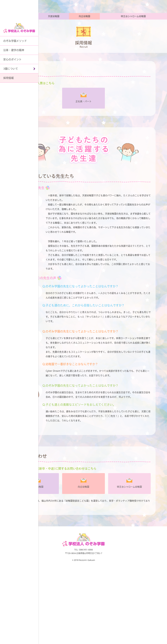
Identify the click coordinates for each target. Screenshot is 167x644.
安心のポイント (12, 59)
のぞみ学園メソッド (15, 41)
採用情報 (8, 78)
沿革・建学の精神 (14, 50)
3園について (11, 69)
